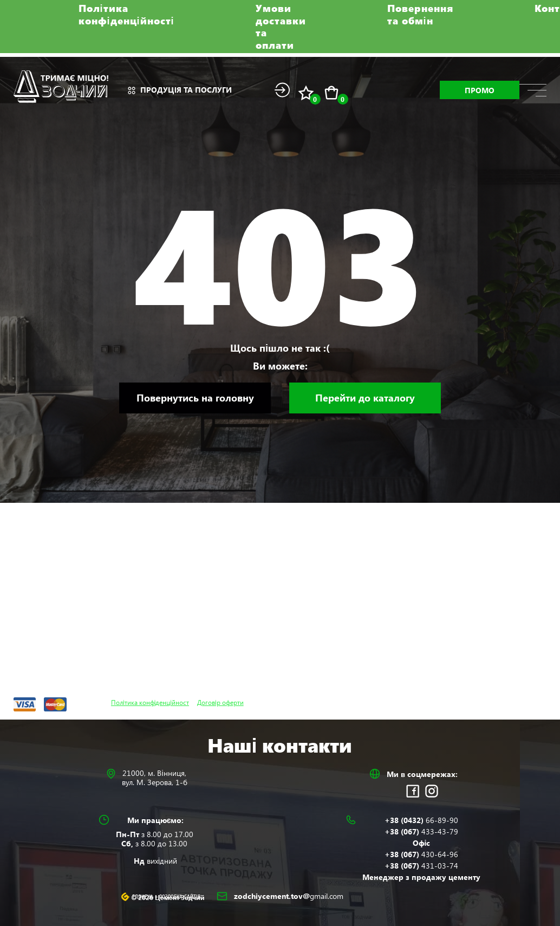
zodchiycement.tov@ (289, 896)
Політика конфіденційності (126, 14)
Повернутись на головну (195, 398)
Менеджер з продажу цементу (421, 877)
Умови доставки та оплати (281, 27)
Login (282, 90)
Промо (480, 90)
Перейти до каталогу (365, 398)
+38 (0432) (421, 820)
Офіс (422, 843)
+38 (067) (421, 831)
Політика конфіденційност (150, 702)
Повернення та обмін (420, 14)
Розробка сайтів (180, 897)
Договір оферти (220, 702)
